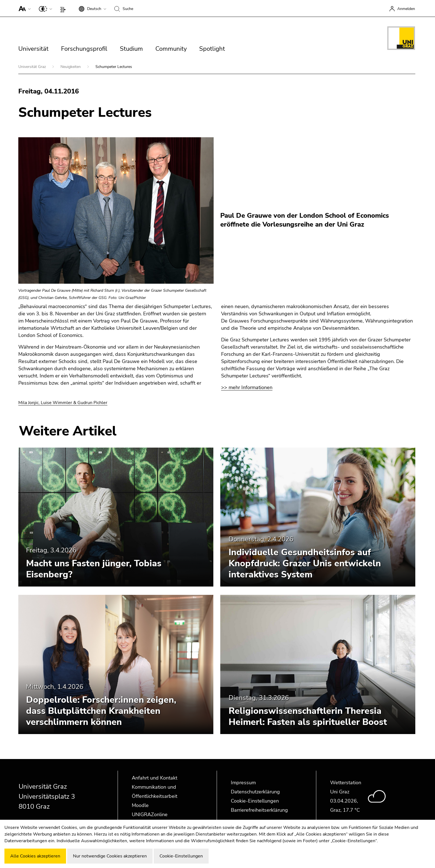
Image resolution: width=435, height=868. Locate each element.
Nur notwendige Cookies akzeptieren (110, 856)
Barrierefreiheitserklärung (259, 810)
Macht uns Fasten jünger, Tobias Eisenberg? (94, 569)
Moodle (140, 805)
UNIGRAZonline (150, 814)
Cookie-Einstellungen (255, 801)
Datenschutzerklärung (255, 792)
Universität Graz (33, 67)
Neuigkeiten (71, 67)
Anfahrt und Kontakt (155, 778)
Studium (131, 49)
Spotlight (212, 49)
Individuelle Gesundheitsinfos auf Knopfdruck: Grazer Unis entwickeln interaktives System (305, 563)
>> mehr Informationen (247, 387)
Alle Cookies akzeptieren (35, 856)
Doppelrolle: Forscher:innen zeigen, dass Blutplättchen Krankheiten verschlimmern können (101, 711)
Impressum (243, 783)
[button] (23, 8)
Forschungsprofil (84, 49)
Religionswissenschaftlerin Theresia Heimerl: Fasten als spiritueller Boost (308, 716)
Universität (33, 49)
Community (171, 49)
